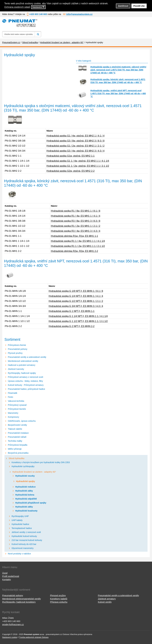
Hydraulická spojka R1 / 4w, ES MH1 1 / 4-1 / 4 (76, 216)
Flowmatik (13, 393)
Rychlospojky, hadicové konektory (19, 602)
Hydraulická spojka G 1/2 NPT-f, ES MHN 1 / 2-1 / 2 (76, 301)
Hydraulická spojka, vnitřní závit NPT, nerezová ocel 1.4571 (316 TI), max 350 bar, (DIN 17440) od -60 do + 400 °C (118, 93)
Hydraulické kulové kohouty (24, 536)
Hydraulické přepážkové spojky (31, 503)
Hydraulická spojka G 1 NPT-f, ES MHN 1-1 (72, 311)
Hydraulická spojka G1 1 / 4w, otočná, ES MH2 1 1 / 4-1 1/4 (78, 161)
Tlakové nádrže (15, 429)
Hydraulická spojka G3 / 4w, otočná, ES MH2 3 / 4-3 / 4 (75, 151)
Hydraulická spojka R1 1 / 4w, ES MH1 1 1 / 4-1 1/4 (78, 241)
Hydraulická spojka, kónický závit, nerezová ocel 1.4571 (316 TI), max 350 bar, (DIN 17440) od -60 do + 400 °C (118, 81)
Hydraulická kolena (25, 495)
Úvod (5, 573)
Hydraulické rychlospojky (23, 466)
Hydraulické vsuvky (25, 476)
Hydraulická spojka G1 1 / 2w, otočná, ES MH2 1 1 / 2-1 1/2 (78, 166)
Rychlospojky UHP (20, 516)
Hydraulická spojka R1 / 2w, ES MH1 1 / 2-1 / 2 (76, 226)
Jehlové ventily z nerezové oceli (26, 532)
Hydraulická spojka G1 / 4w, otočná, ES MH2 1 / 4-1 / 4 (75, 136)
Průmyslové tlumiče (17, 409)
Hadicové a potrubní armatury (22, 365)
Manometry (13, 413)
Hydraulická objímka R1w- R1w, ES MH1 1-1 (74, 236)
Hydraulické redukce (25, 487)
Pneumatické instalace (18, 433)
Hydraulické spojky (26, 481)
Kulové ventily (105, 602)
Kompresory (13, 417)
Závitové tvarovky (16, 369)
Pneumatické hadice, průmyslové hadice (26, 389)
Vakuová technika (16, 401)
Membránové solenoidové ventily (23, 361)
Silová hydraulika (16, 458)
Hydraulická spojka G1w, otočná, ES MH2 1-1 (71, 156)
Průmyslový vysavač (17, 405)
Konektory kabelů (59, 599)
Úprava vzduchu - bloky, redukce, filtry (25, 381)
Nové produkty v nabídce (19, 554)
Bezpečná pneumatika (18, 453)
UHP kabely (17, 520)
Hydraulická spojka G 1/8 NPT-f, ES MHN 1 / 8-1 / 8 (76, 291)
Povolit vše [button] (139, 6)
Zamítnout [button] (123, 6)
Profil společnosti (11, 576)
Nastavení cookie (10, 637)
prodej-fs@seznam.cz (13, 624)
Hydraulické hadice (20, 524)
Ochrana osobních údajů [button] (17, 7)
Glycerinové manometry (23, 548)
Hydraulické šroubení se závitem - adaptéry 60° (34, 472)
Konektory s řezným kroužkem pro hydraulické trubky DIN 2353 (41, 462)
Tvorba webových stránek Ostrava (34, 637)
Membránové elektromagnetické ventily (22, 599)
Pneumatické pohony (18, 349)
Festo (10, 397)
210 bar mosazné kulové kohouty (27, 540)
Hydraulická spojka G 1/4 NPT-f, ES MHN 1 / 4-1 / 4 (76, 296)
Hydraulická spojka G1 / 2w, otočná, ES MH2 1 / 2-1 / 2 (75, 146)
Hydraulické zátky (24, 491)
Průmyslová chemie (17, 345)
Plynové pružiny (15, 353)
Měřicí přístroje (15, 449)
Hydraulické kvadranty (26, 511)
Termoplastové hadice (22, 528)
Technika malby (15, 441)
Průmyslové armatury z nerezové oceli (25, 377)
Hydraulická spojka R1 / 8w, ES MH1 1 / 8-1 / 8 (76, 211)
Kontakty (7, 579)
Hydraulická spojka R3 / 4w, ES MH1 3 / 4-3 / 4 (76, 231)
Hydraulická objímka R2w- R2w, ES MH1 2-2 (74, 251)
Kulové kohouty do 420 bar (24, 544)
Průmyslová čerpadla (18, 445)
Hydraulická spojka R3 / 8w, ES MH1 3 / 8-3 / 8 (76, 221)
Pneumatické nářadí (17, 437)
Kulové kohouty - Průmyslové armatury (26, 385)
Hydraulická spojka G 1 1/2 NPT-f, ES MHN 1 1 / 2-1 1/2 (78, 321)
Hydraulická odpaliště (26, 499)
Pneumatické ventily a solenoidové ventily (27, 357)
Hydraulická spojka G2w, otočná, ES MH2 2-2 (71, 171)
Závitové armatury (107, 599)
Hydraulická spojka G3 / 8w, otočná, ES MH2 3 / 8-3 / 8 (75, 141)
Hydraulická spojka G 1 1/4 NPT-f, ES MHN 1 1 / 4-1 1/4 (78, 316)
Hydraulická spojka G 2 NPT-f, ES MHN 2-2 (72, 326)
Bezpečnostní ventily (17, 425)
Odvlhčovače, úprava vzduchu (22, 421)
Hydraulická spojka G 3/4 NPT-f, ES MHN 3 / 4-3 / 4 (76, 306)
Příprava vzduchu (59, 602)
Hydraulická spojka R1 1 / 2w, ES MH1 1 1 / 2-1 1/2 (78, 246)
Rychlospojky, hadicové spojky (22, 373)
